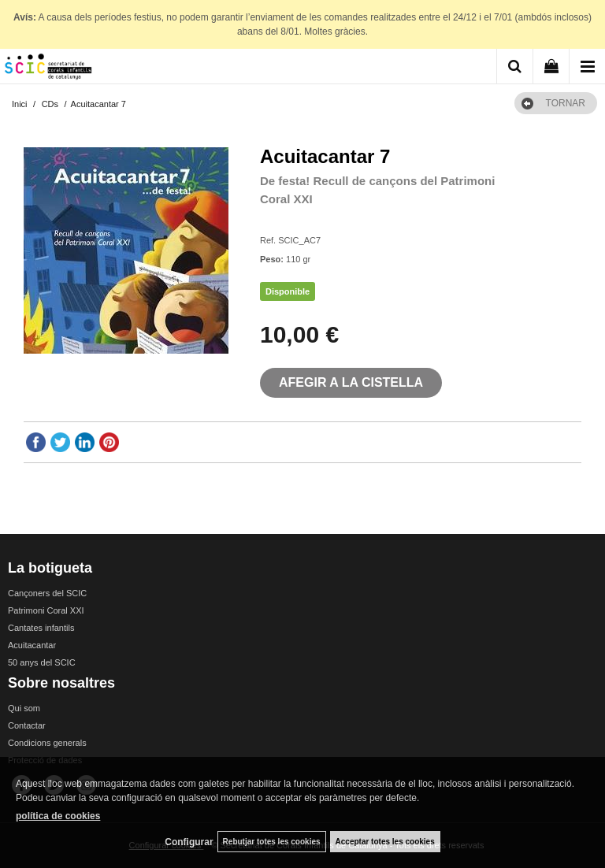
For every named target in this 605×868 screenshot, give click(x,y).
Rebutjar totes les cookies (272, 842)
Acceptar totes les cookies (385, 842)
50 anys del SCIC (42, 662)
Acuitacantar (32, 645)
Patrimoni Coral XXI (46, 610)
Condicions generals (47, 743)
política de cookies (58, 816)
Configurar (189, 842)
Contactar (27, 725)
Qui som (24, 708)
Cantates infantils (41, 628)
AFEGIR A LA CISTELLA (351, 382)
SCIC (270, 221)
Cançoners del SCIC (47, 593)
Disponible (288, 291)
